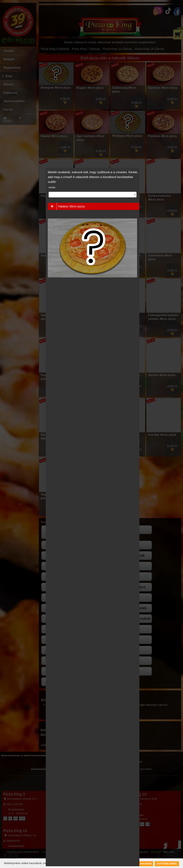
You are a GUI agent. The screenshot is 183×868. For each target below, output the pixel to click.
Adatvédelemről (167, 864)
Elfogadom (144, 864)
